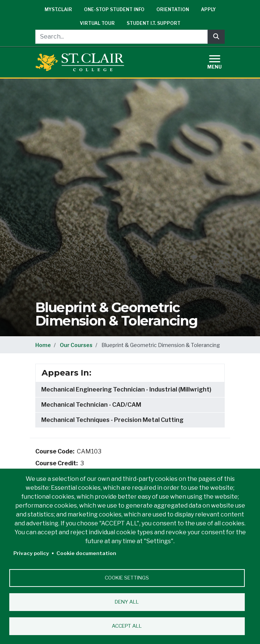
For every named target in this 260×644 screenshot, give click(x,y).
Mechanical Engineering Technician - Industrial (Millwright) (126, 389)
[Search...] (121, 37)
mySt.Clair (58, 9)
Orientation (173, 9)
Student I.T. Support (154, 23)
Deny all (127, 602)
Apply (208, 9)
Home (43, 345)
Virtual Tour (97, 23)
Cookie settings (127, 578)
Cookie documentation (86, 553)
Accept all (127, 626)
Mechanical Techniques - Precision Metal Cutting (112, 420)
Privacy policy (31, 553)
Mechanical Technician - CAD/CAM (91, 405)
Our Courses (76, 345)
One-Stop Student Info (114, 9)
